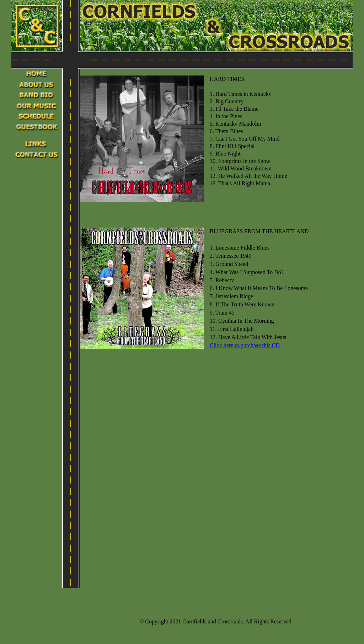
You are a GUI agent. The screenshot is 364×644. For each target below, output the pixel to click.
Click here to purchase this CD (245, 345)
